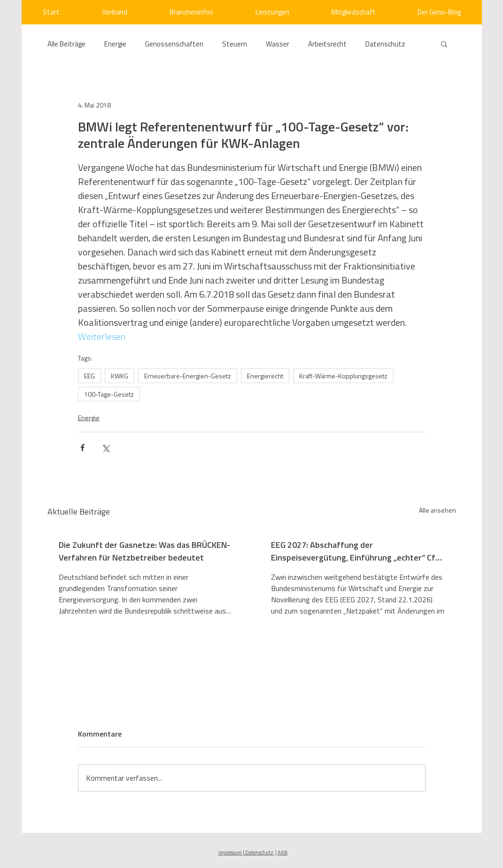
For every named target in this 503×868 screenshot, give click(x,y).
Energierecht (265, 376)
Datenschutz (385, 44)
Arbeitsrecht (327, 44)
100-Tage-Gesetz (109, 394)
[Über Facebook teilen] (82, 448)
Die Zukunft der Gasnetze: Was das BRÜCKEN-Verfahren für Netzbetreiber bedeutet (144, 551)
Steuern (235, 44)
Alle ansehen (437, 510)
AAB (282, 853)
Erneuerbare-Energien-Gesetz (188, 376)
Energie (115, 44)
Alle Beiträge (66, 44)
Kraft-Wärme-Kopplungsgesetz (343, 376)
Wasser (278, 44)
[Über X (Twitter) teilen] (105, 448)
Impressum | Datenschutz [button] (246, 853)
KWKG (120, 376)
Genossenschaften (174, 44)
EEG (89, 376)
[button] (444, 44)
